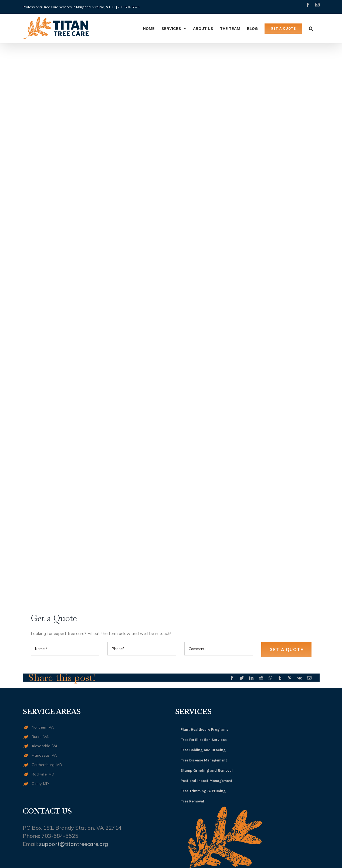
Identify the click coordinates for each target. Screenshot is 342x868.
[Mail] (309, 678)
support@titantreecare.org (74, 844)
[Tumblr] (280, 678)
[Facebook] (232, 678)
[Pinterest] (290, 678)
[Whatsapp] (270, 678)
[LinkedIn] (251, 678)
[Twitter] (242, 678)
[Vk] (299, 678)
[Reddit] (261, 678)
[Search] (311, 29)
